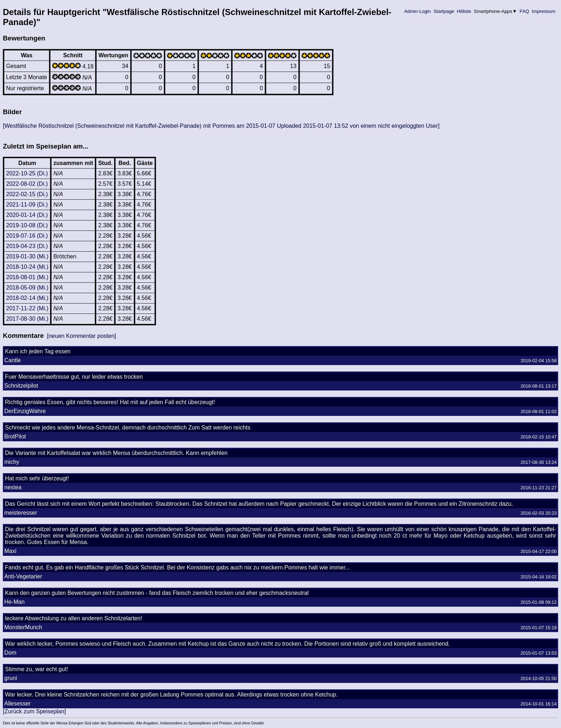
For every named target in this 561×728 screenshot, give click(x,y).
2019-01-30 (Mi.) (27, 256)
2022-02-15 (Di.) (27, 194)
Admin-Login (418, 11)
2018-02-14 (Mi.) (27, 298)
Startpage (444, 11)
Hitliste (464, 11)
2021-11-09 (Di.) (27, 205)
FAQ (525, 11)
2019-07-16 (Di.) (27, 236)
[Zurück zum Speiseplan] (34, 711)
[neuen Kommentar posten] (81, 336)
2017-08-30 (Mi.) (27, 319)
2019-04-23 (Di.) (27, 246)
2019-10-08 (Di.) (27, 225)
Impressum (544, 11)
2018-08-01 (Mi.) (27, 277)
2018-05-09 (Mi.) (27, 288)
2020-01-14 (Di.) (27, 215)
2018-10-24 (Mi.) (27, 267)
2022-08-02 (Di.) (27, 184)
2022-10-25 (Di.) (27, 173)
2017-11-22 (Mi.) (27, 308)
